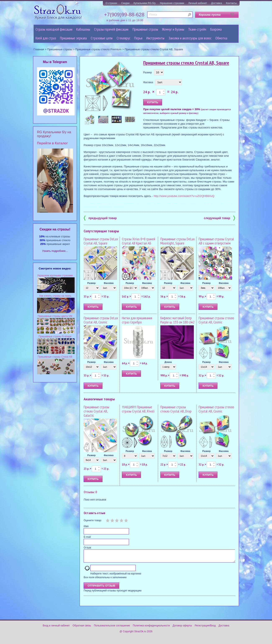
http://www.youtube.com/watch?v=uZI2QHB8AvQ (184, 196)
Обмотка (221, 38)
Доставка (217, 3)
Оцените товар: (93, 520)
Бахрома (216, 29)
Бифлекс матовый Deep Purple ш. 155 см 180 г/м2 (177, 320)
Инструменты (155, 38)
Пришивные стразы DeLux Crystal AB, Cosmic (101, 320)
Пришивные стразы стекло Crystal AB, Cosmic (216, 320)
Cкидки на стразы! (55, 229)
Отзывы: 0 (90, 492)
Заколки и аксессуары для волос (190, 38)
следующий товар (219, 218)
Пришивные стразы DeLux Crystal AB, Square (101, 241)
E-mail (87, 537)
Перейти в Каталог (52, 143)
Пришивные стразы (145, 29)
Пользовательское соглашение (112, 628)
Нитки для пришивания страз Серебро (137, 320)
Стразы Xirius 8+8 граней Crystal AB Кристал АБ (139, 241)
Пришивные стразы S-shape (55, 336)
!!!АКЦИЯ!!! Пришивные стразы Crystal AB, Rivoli (138, 409)
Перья (138, 38)
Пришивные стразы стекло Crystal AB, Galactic (96, 411)
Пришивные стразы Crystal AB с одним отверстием (216, 241)
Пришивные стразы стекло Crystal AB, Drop (176, 409)
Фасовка (148, 82)
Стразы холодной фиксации (54, 29)
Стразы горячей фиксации (111, 29)
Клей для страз (46, 38)
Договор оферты (182, 628)
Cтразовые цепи (102, 38)
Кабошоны (83, 29)
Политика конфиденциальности (151, 628)
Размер (147, 72)
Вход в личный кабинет (56, 628)
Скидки (125, 3)
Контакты (231, 3)
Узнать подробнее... (55, 251)
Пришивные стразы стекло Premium (98, 49)
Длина (168, 362)
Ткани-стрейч (197, 29)
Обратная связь (82, 628)
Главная (39, 49)
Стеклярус (123, 38)
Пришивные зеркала (73, 38)
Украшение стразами (172, 3)
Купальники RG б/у (145, 3)
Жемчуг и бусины (173, 29)
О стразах (111, 3)
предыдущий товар (100, 218)
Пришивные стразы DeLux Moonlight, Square (178, 241)
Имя (86, 526)
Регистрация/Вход (205, 628)
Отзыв (87, 548)
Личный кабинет (198, 3)
